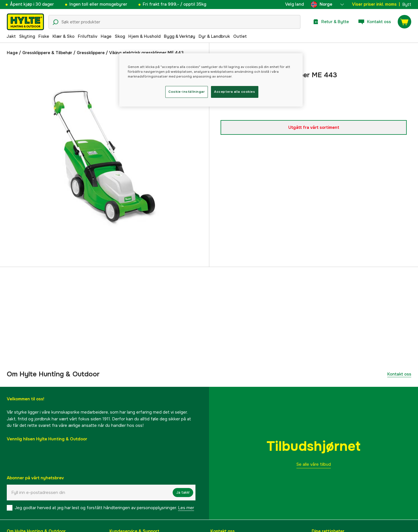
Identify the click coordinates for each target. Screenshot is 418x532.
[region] (211, 80)
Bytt (407, 5)
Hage (106, 36)
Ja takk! (183, 493)
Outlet (240, 36)
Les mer (186, 508)
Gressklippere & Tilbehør (47, 53)
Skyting (27, 36)
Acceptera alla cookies (235, 92)
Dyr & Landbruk (214, 36)
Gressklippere (91, 53)
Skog (120, 36)
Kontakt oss (399, 374)
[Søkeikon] (56, 22)
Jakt (11, 36)
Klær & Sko (63, 36)
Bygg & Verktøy (180, 36)
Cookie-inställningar (186, 92)
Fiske (44, 36)
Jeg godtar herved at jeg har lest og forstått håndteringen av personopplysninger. (104, 508)
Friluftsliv (88, 36)
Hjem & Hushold (144, 36)
